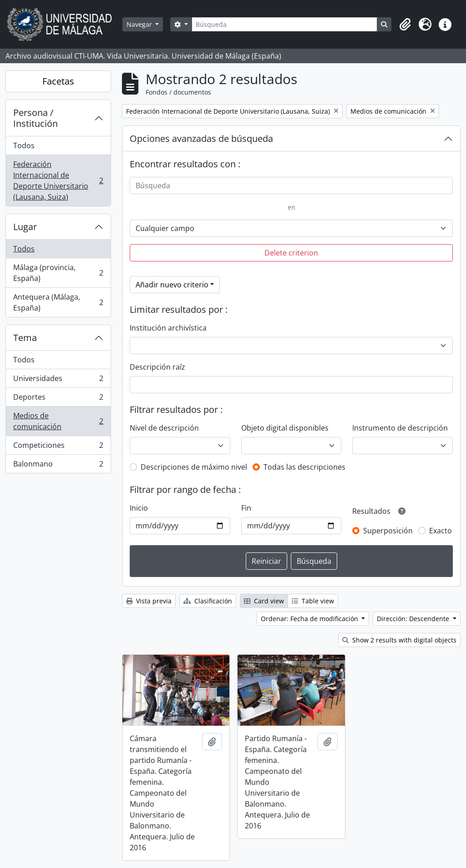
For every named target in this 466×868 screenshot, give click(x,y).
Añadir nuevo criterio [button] (172, 285)
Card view (264, 601)
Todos (24, 146)
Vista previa (149, 601)
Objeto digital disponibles (285, 428)
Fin (246, 508)
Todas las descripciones (304, 467)
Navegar (140, 24)
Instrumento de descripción (400, 428)
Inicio (139, 508)
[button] (405, 25)
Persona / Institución (35, 118)
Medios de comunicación (58, 421)
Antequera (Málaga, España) (58, 302)
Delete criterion (291, 253)
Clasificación (208, 601)
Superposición (388, 531)
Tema (25, 338)
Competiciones (58, 447)
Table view (313, 601)
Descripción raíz (157, 367)
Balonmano (58, 466)
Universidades (58, 380)
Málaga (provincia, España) (58, 273)
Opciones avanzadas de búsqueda (201, 138)
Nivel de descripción (164, 428)
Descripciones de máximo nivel (194, 467)
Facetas (58, 81)
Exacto (441, 531)
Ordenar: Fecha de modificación (310, 619)
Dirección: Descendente (414, 619)
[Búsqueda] (284, 24)
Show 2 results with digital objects (399, 640)
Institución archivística (168, 328)
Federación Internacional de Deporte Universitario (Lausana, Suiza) (58, 181)
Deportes (58, 399)
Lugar (25, 227)
